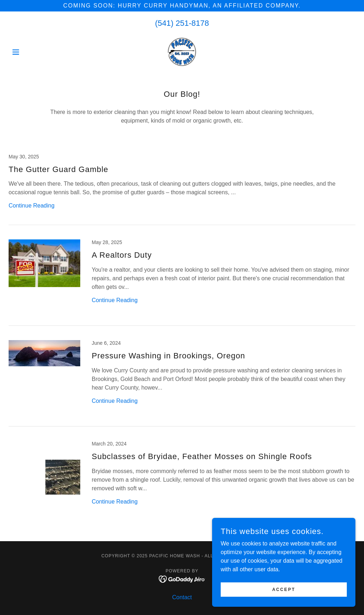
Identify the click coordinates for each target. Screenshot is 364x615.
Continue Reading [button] (32, 206)
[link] (182, 52)
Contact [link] (182, 597)
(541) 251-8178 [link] (182, 23)
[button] (35, 52)
